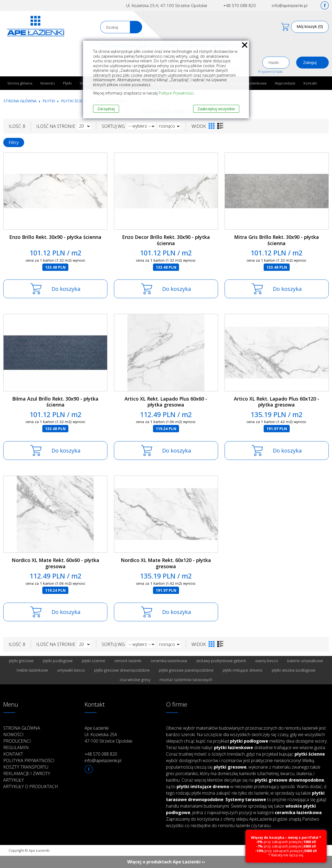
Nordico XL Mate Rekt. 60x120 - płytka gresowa (166, 563)
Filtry (14, 142)
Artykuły (14, 780)
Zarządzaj (106, 109)
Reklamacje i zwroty (27, 773)
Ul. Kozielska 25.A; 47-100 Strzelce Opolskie (167, 5)
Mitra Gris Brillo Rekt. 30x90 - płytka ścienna (277, 240)
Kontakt (310, 83)
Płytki (67, 83)
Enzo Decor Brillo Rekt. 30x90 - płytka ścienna (166, 240)
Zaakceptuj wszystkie (216, 109)
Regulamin (16, 747)
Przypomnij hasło (270, 72)
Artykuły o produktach (31, 786)
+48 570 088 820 (240, 5)
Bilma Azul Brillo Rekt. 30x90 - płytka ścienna (55, 402)
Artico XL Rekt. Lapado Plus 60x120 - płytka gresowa (277, 402)
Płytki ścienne (76, 101)
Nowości (48, 83)
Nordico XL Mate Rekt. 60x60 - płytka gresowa (55, 563)
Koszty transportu (26, 767)
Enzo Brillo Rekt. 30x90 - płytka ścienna (55, 237)
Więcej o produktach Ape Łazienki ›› (166, 862)
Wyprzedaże (285, 83)
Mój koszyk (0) (310, 26)
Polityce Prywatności (176, 93)
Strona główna (20, 83)
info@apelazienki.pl (290, 5)
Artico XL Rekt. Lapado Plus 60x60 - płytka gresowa (166, 402)
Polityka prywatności (29, 760)
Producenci (17, 741)
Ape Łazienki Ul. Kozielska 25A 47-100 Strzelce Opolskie (108, 734)
